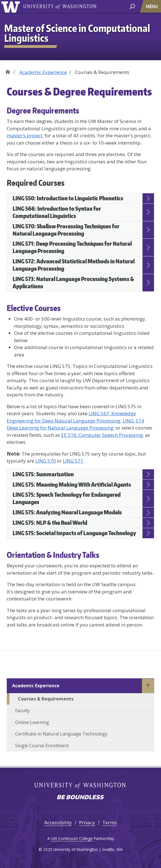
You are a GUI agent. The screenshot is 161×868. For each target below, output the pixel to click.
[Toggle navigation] (152, 6)
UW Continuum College (72, 838)
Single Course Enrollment (42, 746)
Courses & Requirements (46, 699)
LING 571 (73, 461)
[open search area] (132, 6)
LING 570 (46, 461)
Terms (110, 822)
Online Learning (32, 722)
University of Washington (60, 6)
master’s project (25, 135)
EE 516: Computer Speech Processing (102, 435)
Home (8, 70)
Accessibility (58, 822)
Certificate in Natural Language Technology (61, 734)
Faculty (22, 711)
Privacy (87, 822)
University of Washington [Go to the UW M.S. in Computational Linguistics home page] (12, 6)
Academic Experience (43, 72)
